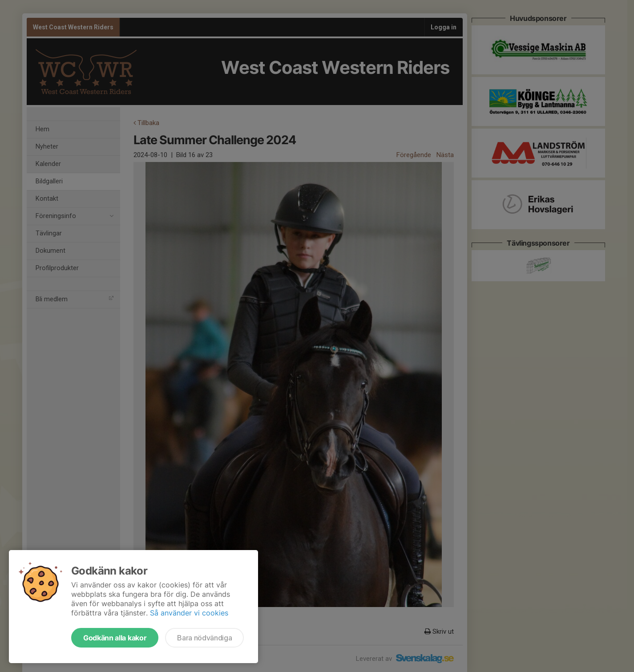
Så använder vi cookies (189, 613)
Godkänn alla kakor (115, 638)
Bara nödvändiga (204, 638)
